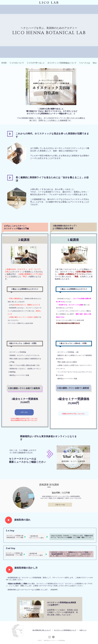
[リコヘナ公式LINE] (53, 637)
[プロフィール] (60, 505)
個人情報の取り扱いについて (42, 630)
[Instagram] (50, 637)
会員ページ (83, 630)
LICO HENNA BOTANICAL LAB (49, 33)
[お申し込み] (24, 412)
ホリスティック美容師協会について (65, 630)
